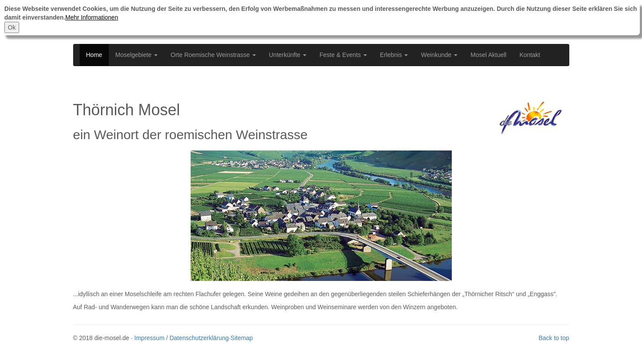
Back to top (554, 338)
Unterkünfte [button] (288, 55)
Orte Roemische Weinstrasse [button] (213, 55)
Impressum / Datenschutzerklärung (182, 338)
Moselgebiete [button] (136, 55)
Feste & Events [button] (343, 55)
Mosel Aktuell (488, 55)
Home (94, 55)
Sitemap (242, 338)
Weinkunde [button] (439, 55)
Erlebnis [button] (394, 55)
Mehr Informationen (92, 17)
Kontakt (529, 55)
